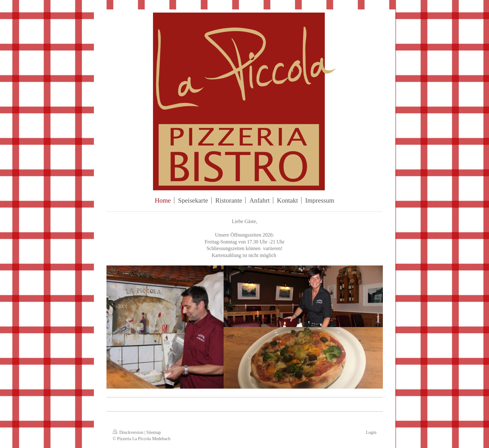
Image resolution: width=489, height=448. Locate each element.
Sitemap (154, 432)
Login (371, 432)
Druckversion (129, 432)
